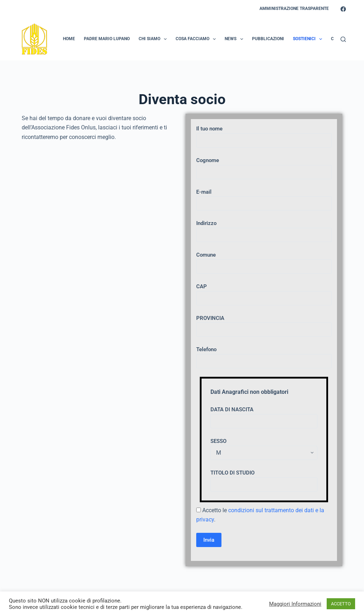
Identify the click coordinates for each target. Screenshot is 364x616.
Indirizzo (264, 229)
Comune (264, 261)
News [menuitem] (235, 39)
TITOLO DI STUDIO (264, 479)
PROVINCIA (264, 324)
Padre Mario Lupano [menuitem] (107, 39)
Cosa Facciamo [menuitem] (197, 39)
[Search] (343, 39)
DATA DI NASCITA (264, 415)
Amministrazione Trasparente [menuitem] (294, 9)
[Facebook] (343, 9)
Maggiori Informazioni (295, 604)
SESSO (264, 447)
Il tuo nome (264, 135)
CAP (264, 292)
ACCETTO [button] (341, 604)
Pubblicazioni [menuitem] (268, 39)
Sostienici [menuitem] (309, 39)
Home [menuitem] (69, 39)
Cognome (264, 166)
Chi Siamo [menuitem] (154, 39)
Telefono (264, 355)
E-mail (264, 198)
